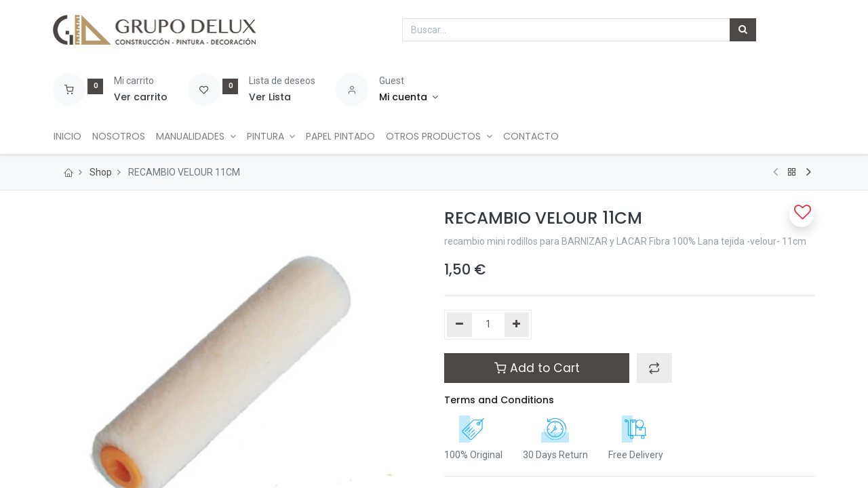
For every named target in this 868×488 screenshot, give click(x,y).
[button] (654, 368)
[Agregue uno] (517, 325)
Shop (101, 172)
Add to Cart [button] (537, 368)
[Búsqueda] (743, 30)
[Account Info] (409, 98)
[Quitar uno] (459, 325)
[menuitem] (72, 137)
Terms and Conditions (499, 400)
